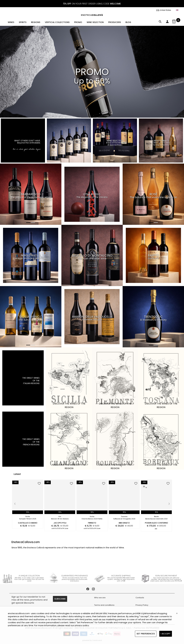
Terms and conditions (104, 605)
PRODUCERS (115, 22)
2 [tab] (33, 223)
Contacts (140, 598)
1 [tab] (28, 223)
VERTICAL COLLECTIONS (57, 22)
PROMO (78, 22)
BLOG (128, 22)
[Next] (58, 192)
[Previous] (3, 192)
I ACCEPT (166, 634)
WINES (11, 22)
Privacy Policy (142, 605)
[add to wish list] (39, 484)
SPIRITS (23, 22)
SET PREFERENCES (146, 634)
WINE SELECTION (95, 22)
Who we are (100, 598)
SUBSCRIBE (60, 599)
